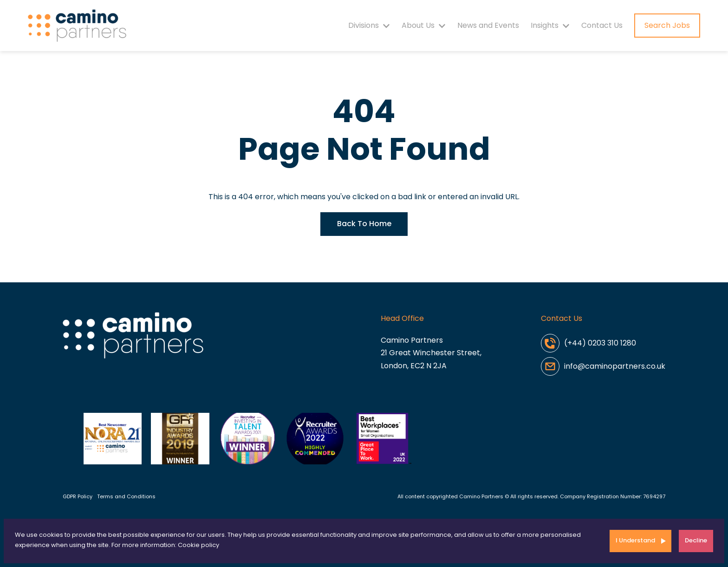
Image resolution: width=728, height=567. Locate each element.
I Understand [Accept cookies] (635, 540)
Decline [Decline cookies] (696, 540)
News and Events (488, 25)
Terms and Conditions (126, 496)
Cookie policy (198, 545)
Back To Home (364, 224)
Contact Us (602, 25)
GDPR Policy (78, 496)
